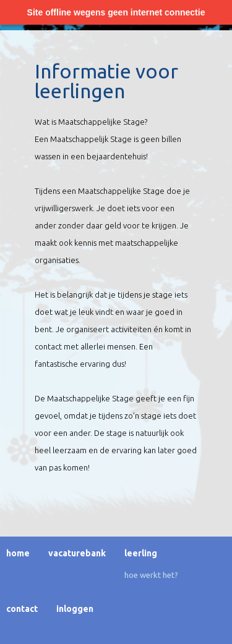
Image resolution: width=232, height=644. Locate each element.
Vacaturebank (77, 553)
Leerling (141, 553)
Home (18, 553)
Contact (22, 609)
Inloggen (75, 609)
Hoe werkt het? (151, 575)
